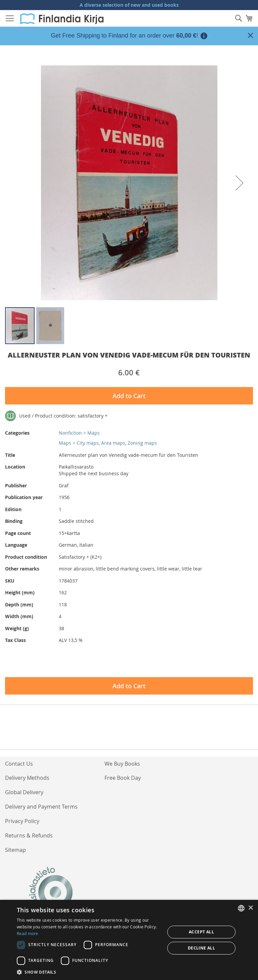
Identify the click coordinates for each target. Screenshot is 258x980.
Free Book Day (123, 778)
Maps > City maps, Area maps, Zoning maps (108, 443)
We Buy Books (122, 764)
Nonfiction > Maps (79, 433)
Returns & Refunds (29, 835)
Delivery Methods (27, 778)
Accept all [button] (201, 932)
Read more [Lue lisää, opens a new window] (28, 933)
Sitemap (15, 850)
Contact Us (19, 764)
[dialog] (129, 940)
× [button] (250, 908)
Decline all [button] (201, 948)
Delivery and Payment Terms (41, 807)
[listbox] (241, 908)
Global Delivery (24, 792)
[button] (240, 183)
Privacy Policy (22, 821)
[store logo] (62, 19)
